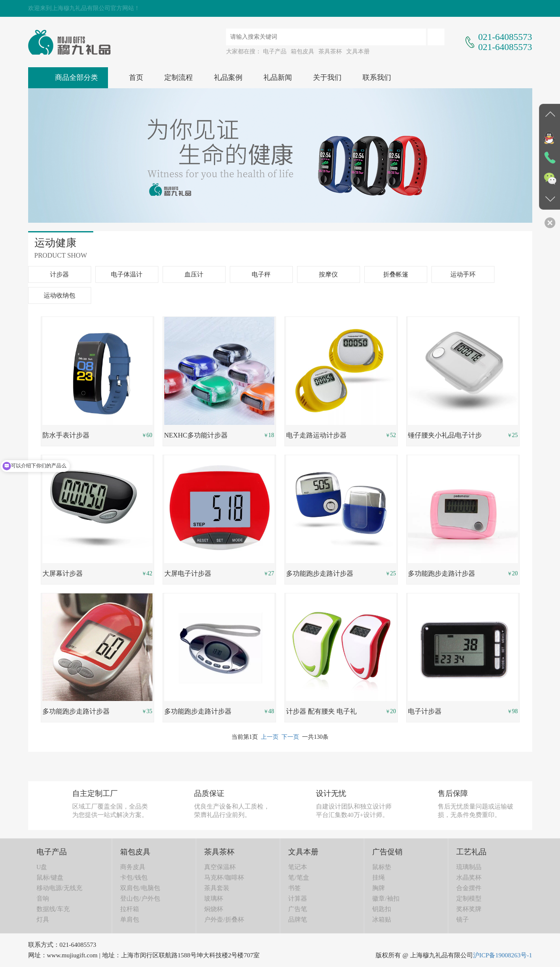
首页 (136, 78)
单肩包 (130, 920)
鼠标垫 (382, 867)
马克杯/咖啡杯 (224, 877)
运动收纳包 (59, 295)
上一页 (270, 737)
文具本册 (358, 51)
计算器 (298, 898)
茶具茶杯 (330, 51)
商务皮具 (133, 867)
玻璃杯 (214, 898)
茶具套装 (217, 888)
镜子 (463, 920)
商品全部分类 (76, 78)
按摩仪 (328, 274)
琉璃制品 (469, 867)
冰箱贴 (382, 920)
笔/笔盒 (298, 877)
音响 (43, 898)
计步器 (59, 274)
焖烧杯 (214, 909)
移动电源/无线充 (59, 888)
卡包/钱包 (134, 877)
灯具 (43, 920)
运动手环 (463, 274)
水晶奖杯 (469, 877)
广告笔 (298, 909)
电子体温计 (127, 274)
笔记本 (298, 867)
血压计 (194, 274)
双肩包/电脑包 (140, 888)
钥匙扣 (382, 909)
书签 (294, 888)
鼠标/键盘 (50, 877)
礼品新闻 (278, 78)
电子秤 (261, 274)
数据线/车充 (53, 909)
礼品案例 (228, 78)
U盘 (42, 867)
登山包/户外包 (140, 898)
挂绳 (379, 877)
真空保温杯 (220, 867)
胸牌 (379, 888)
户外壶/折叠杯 (224, 920)
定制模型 (469, 898)
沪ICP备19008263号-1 (503, 955)
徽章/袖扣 (386, 898)
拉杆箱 (130, 909)
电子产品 (275, 51)
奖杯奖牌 (469, 909)
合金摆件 (469, 888)
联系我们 (377, 78)
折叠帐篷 (396, 274)
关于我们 (327, 78)
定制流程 (179, 78)
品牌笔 (298, 920)
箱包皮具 (302, 51)
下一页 (290, 737)
